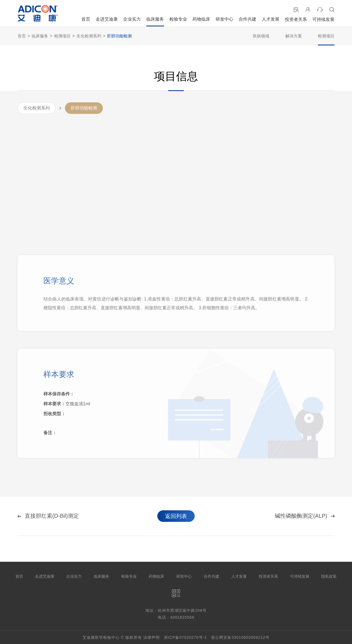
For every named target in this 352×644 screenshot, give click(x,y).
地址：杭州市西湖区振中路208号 (176, 610)
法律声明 (152, 637)
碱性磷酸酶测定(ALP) (305, 516)
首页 (86, 19)
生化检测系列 (89, 36)
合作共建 (248, 19)
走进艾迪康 (107, 19)
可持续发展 (323, 19)
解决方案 (294, 36)
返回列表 (176, 516)
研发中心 (224, 19)
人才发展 (271, 19)
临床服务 (155, 19)
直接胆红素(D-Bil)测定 (48, 516)
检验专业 (178, 19)
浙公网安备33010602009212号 (240, 637)
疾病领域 (261, 36)
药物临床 (201, 19)
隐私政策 (329, 576)
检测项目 (62, 36)
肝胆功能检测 (119, 36)
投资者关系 (296, 19)
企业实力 (132, 19)
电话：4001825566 (176, 617)
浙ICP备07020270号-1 (185, 637)
